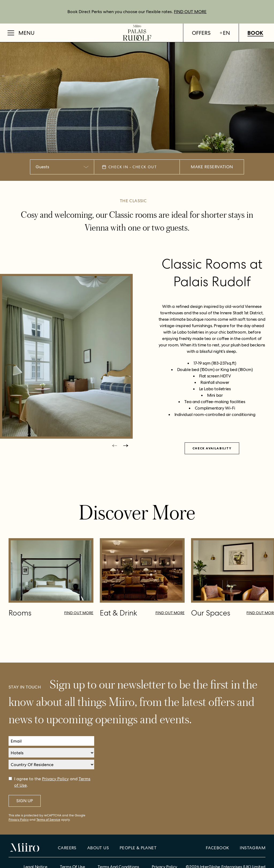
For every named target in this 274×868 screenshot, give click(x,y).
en (225, 33)
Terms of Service (48, 820)
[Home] (137, 33)
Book (255, 33)
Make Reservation (212, 167)
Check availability (212, 448)
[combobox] (62, 167)
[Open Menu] (21, 33)
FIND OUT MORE (190, 12)
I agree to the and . (52, 782)
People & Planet (138, 848)
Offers (201, 33)
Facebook (217, 848)
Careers (67, 848)
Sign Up (25, 801)
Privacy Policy (55, 779)
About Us (98, 848)
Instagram (253, 848)
